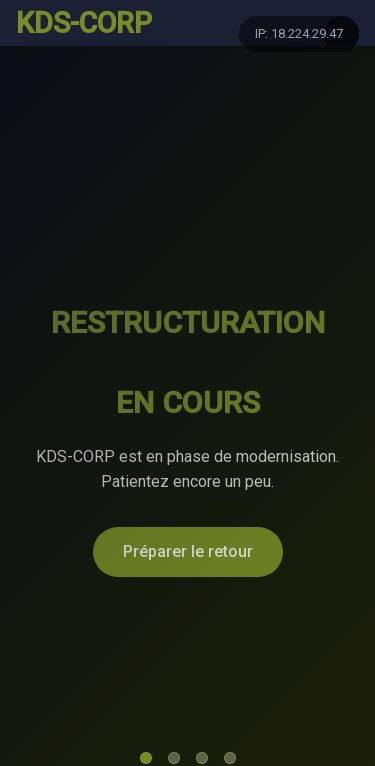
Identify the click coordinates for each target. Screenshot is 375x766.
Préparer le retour (188, 551)
